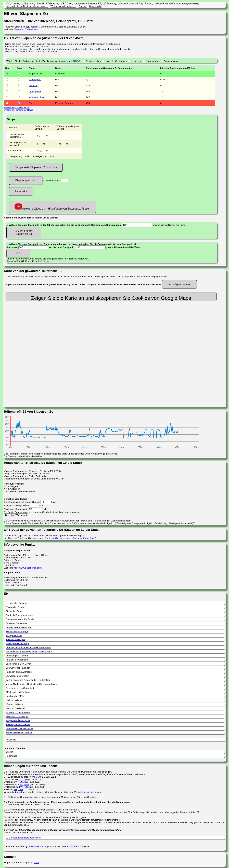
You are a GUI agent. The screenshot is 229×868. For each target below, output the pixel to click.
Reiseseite (21, 191)
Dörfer (78, 61)
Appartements (153, 61)
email (36, 863)
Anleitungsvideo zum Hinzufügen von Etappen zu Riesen (52, 207)
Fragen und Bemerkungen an (19, 863)
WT (33, 777)
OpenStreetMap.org (38, 846)
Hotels (108, 61)
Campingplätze (171, 61)
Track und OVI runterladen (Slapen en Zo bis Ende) (70, 538)
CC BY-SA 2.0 (74, 846)
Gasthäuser (121, 61)
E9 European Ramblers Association (23, 838)
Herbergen (136, 61)
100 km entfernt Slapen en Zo (24, 232)
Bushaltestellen (93, 61)
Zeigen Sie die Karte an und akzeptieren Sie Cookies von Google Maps (111, 298)
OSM (38, 777)
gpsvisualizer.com (92, 792)
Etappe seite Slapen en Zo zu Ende (36, 167)
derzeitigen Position (180, 284)
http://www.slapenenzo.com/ (28, 568)
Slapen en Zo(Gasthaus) (26, 29)
